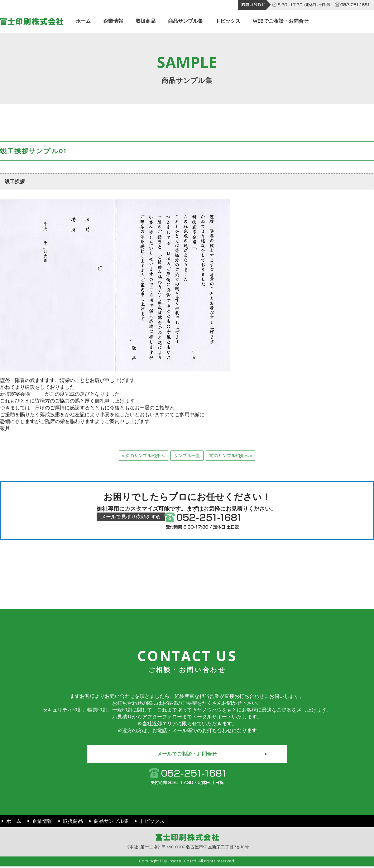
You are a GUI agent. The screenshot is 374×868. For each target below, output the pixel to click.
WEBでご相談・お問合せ (281, 21)
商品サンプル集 (185, 21)
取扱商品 (146, 21)
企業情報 (113, 21)
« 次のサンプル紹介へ (143, 455)
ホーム (83, 21)
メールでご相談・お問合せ (187, 755)
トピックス (228, 21)
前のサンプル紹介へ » (231, 455)
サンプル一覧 (187, 455)
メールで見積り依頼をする (139, 517)
